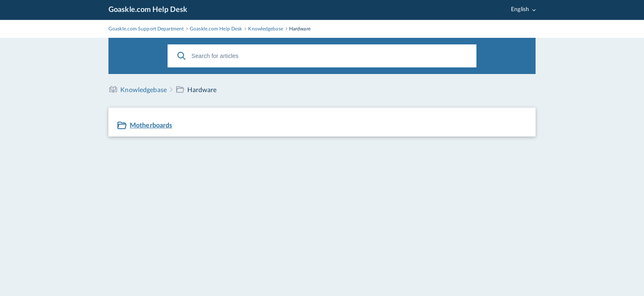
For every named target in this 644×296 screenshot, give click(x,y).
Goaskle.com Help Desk (148, 10)
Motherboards (151, 125)
